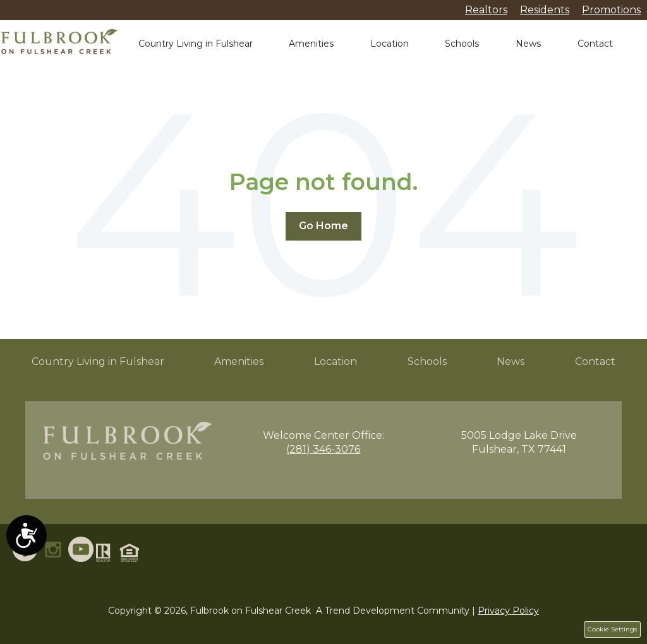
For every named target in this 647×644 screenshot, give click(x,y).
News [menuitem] (511, 361)
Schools (462, 44)
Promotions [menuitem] (611, 10)
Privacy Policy (508, 611)
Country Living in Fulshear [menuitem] (98, 361)
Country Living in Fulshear (196, 44)
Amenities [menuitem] (239, 361)
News (528, 44)
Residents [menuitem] (545, 10)
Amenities (311, 44)
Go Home (323, 226)
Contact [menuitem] (595, 361)
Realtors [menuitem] (486, 10)
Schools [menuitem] (427, 361)
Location (390, 44)
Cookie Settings (612, 629)
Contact (595, 44)
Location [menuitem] (336, 361)
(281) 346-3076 (323, 449)
